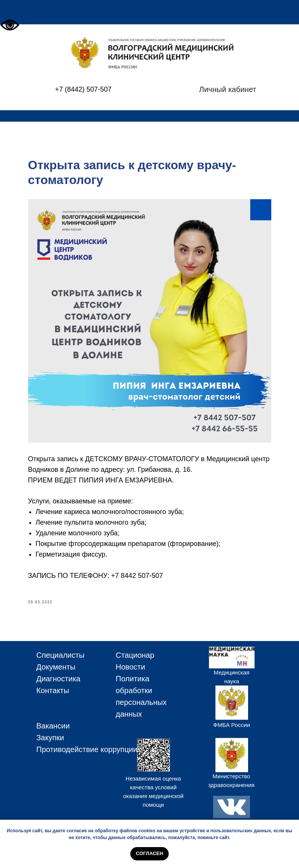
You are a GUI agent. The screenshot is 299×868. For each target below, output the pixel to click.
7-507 (103, 89)
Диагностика (59, 679)
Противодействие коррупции (87, 749)
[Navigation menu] (286, 12)
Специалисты (61, 655)
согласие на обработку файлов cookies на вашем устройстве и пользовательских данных (169, 831)
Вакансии (53, 726)
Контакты (53, 690)
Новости (131, 667)
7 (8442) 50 (76, 89)
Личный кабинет (228, 89)
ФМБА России (232, 725)
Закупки (50, 738)
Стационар (135, 655)
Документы (56, 667)
